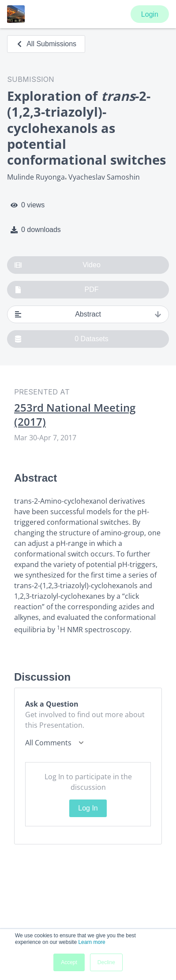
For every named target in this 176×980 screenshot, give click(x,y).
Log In (88, 808)
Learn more (92, 942)
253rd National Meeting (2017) (75, 415)
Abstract (88, 314)
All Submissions (46, 44)
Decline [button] (106, 962)
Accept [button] (69, 962)
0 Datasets (62, 339)
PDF (57, 290)
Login (150, 14)
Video (58, 265)
